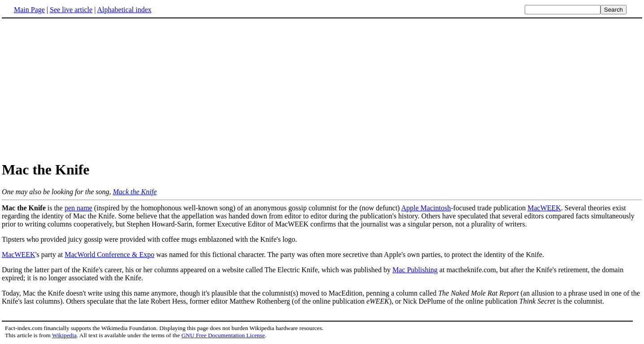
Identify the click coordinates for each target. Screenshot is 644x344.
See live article (71, 10)
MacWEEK (544, 208)
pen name (78, 208)
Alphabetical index (124, 10)
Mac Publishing (415, 270)
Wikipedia (64, 335)
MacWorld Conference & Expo (109, 255)
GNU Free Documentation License (223, 335)
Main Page (29, 10)
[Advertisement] (77, 89)
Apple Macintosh (426, 208)
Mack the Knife (135, 192)
